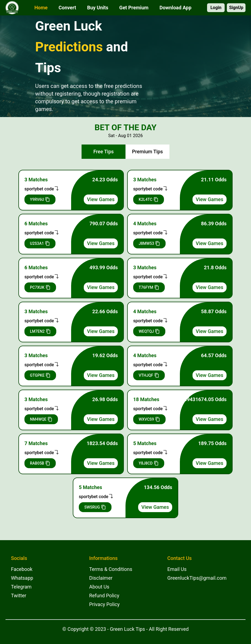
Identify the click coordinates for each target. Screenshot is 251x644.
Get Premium (134, 8)
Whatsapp (22, 578)
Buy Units (98, 8)
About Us (99, 587)
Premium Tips (147, 152)
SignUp (236, 8)
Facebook (22, 569)
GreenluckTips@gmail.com (197, 578)
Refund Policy (104, 596)
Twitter (19, 596)
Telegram (21, 587)
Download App (175, 8)
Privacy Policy (104, 604)
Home (41, 8)
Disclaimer (101, 578)
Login (216, 8)
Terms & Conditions (111, 569)
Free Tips (104, 152)
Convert (67, 8)
